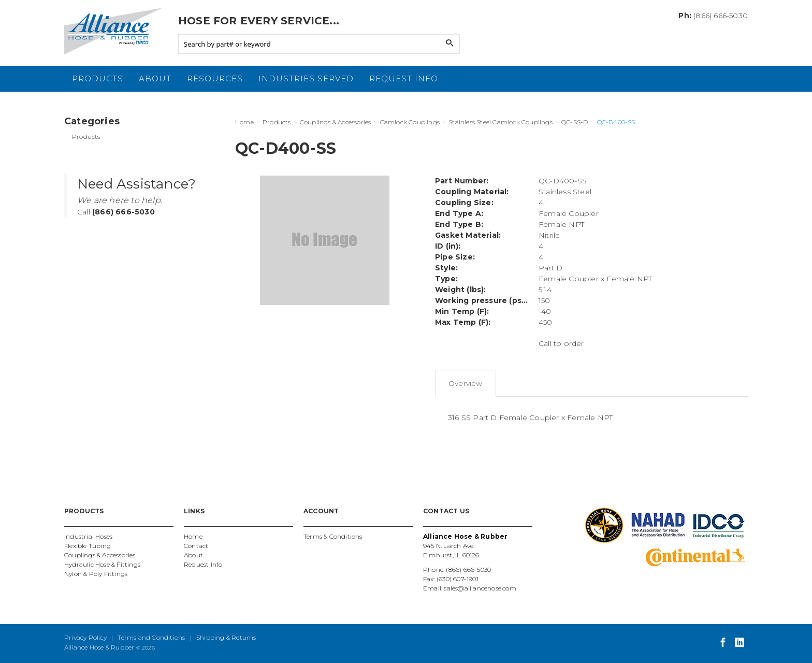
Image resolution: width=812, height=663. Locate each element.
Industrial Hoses (88, 536)
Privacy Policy (85, 637)
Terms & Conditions (333, 536)
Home (193, 536)
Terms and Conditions (151, 637)
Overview (466, 383)
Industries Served (306, 78)
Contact (196, 546)
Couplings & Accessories (100, 555)
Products (98, 78)
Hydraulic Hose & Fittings (102, 564)
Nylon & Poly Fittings (96, 574)
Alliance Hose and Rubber (116, 31)
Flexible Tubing (88, 546)
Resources (215, 78)
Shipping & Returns (226, 637)
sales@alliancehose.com (480, 588)
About (155, 78)
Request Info (404, 78)
